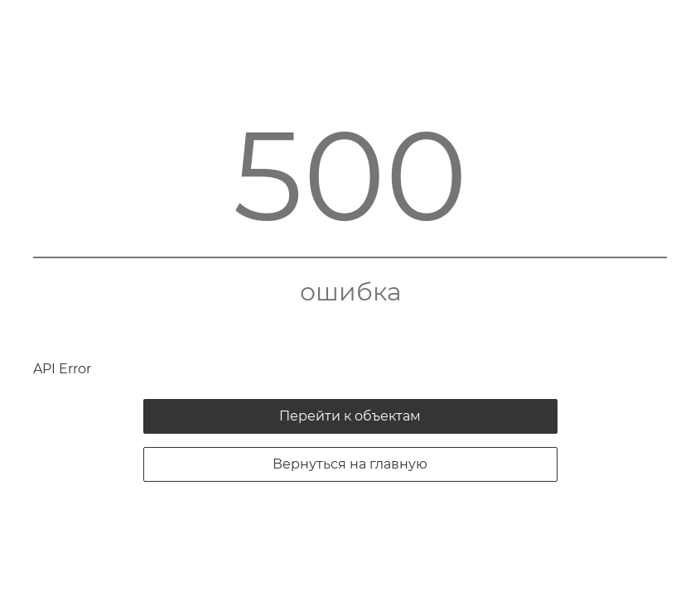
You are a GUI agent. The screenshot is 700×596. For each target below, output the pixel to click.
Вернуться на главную (350, 464)
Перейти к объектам (350, 416)
